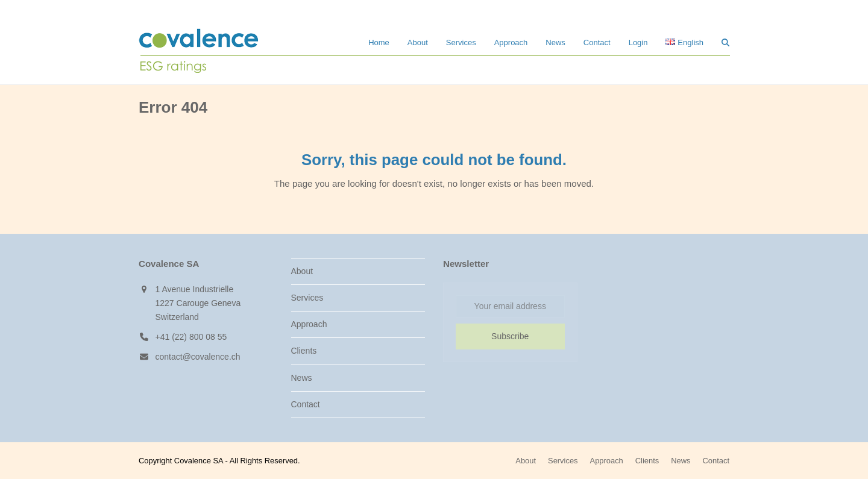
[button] (725, 42)
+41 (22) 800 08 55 (191, 337)
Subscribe (510, 336)
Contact (306, 404)
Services (307, 298)
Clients (304, 351)
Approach (309, 324)
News (302, 378)
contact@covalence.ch (198, 357)
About (302, 271)
